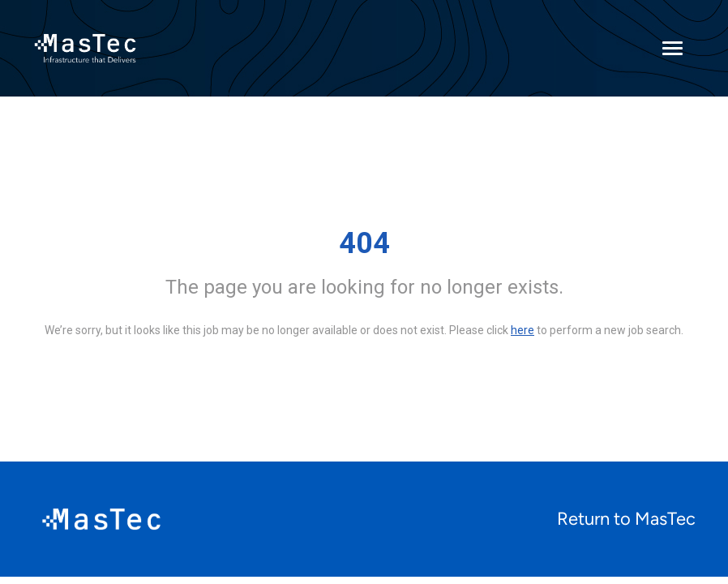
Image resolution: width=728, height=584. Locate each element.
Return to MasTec (626, 519)
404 (364, 243)
